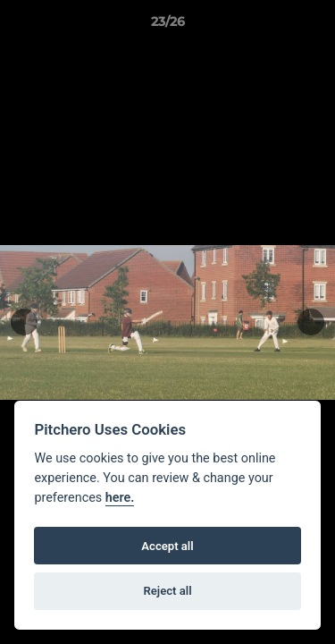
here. (120, 498)
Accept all (167, 546)
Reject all (167, 591)
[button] (314, 26)
